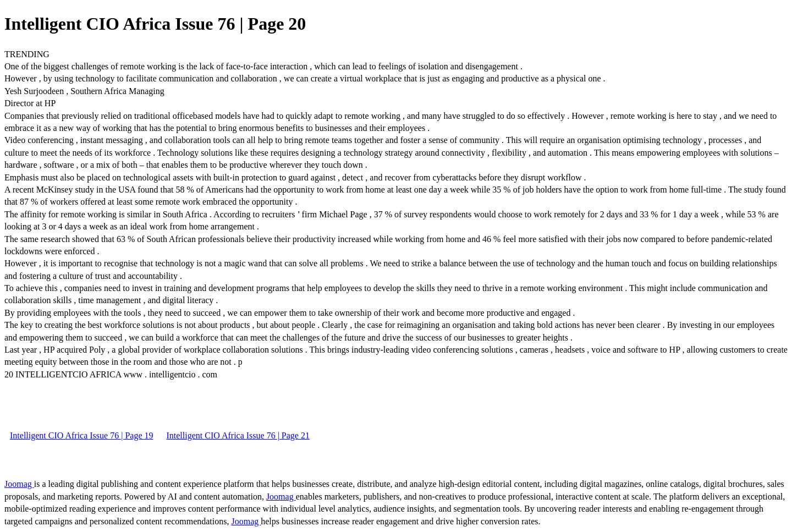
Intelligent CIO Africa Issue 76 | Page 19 (81, 435)
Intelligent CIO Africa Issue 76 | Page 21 (238, 435)
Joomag (19, 484)
